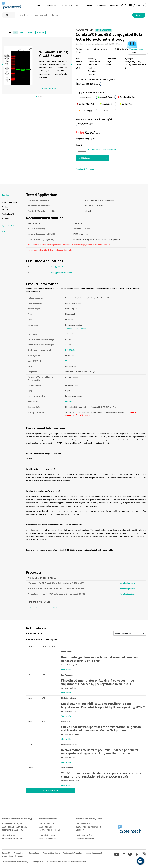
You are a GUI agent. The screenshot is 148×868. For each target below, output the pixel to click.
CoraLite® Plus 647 (127, 97)
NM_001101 (70, 350)
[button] (140, 861)
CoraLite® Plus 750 (86, 104)
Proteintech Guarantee (85, 169)
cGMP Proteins (66, 5)
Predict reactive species (76, 329)
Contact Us (6, 853)
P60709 (68, 402)
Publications (120, 49)
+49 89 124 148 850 (84, 835)
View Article (66, 670)
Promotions (102, 5)
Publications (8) (8, 214)
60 (66, 361)
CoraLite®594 (86, 111)
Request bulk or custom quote (104, 150)
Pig (56, 640)
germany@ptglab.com (85, 838)
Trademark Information (73, 853)
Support (79, 5)
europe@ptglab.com (47, 838)
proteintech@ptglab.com (12, 838)
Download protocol (127, 583)
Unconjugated (86, 97)
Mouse (37, 640)
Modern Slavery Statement (13, 856)
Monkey (49, 640)
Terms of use (34, 853)
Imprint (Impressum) (94, 853)
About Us (114, 5)
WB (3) (36, 633)
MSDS (4, 231)
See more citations (50, 791)
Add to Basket (85, 158)
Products (38, 5)
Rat (43, 640)
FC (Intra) (41, 33)
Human (30, 640)
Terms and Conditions (51, 853)
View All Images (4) (50, 89)
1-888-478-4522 (8, 835)
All (15, 33)
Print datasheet (9, 226)
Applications (51, 5)
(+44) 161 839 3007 (47, 835)
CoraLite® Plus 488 (106, 97)
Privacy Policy (20, 853)
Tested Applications (10, 202)
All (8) (29, 633)
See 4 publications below (61, 273)
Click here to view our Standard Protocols (44, 608)
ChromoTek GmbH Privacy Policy (15, 862)
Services (90, 5)
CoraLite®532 (106, 104)
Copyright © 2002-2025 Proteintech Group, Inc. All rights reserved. (59, 862)
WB (21, 33)
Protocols (6, 219)
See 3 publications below (61, 267)
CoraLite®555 (127, 104)
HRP (106, 111)
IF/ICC (30, 33)
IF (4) (43, 633)
